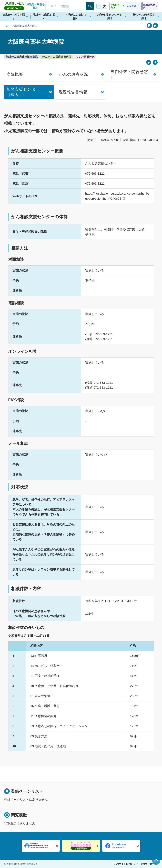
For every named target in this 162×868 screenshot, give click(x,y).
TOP (7, 26)
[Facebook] (155, 62)
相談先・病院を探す (36, 6)
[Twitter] (149, 62)
